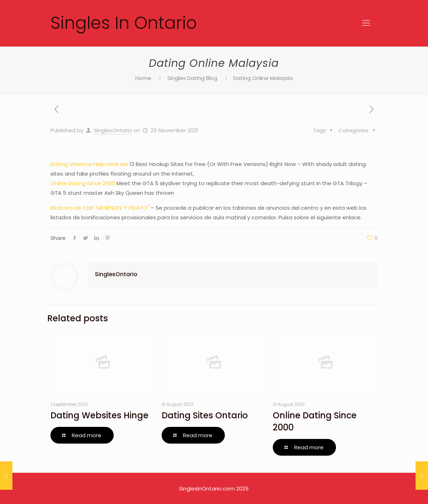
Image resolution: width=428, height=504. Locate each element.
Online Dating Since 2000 (83, 183)
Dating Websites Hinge (99, 415)
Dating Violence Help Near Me (89, 164)
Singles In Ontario (124, 23)
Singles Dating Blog (192, 78)
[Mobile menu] (366, 23)
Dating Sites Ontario (205, 415)
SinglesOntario (113, 130)
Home (143, 78)
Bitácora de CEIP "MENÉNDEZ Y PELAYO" (100, 208)
